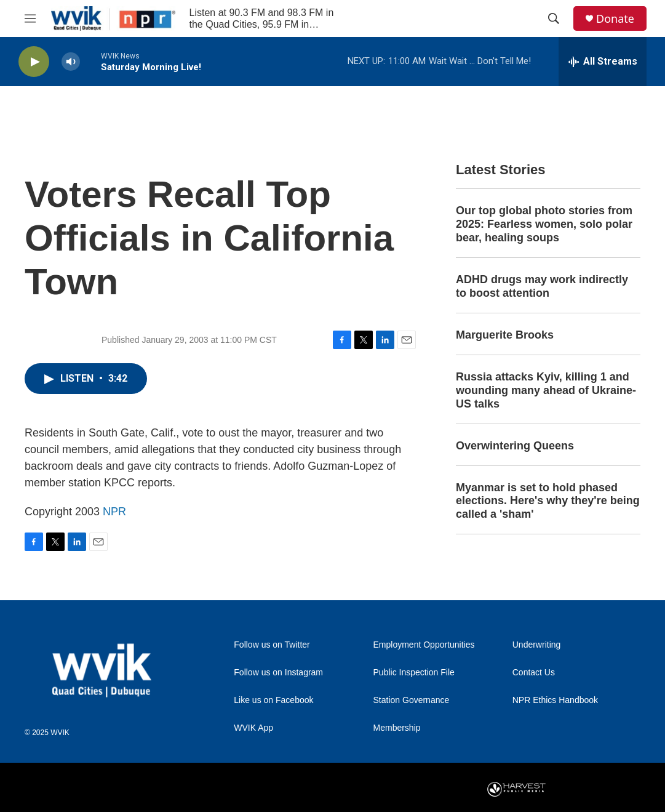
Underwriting (537, 645)
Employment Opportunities (424, 645)
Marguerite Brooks (505, 335)
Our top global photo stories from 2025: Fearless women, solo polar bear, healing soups (544, 224)
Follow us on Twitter (272, 645)
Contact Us (534, 673)
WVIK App (253, 728)
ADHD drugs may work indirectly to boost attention (542, 286)
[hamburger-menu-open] (30, 18)
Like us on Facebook (273, 700)
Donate (615, 19)
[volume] (71, 62)
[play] (34, 62)
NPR (114, 512)
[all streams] (603, 62)
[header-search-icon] (554, 18)
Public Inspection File (414, 673)
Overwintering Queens (515, 446)
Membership (397, 728)
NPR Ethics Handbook (555, 700)
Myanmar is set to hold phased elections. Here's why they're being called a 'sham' (548, 501)
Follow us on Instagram (278, 673)
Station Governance (412, 700)
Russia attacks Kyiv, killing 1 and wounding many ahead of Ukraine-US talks (546, 390)
